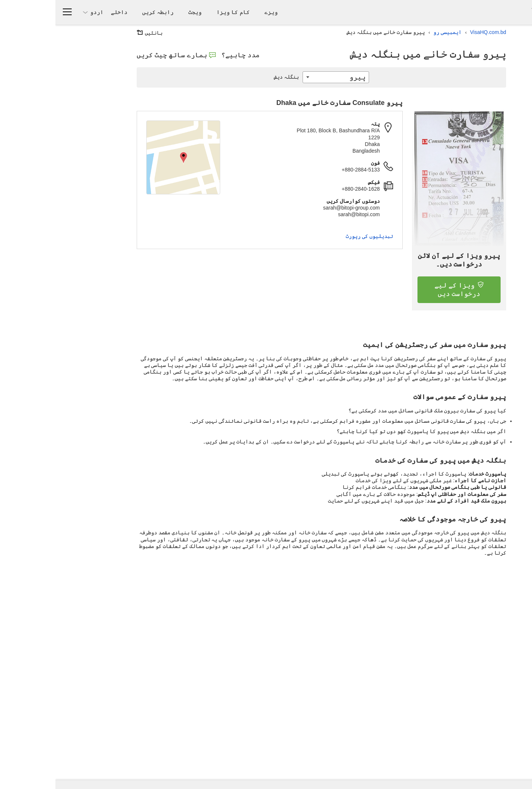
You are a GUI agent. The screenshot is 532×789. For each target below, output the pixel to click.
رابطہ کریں (103, 12)
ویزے (216, 12)
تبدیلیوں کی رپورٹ (314, 236)
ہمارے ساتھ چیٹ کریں (121, 55)
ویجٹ (140, 12)
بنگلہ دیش (233, 77)
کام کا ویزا (178, 12)
